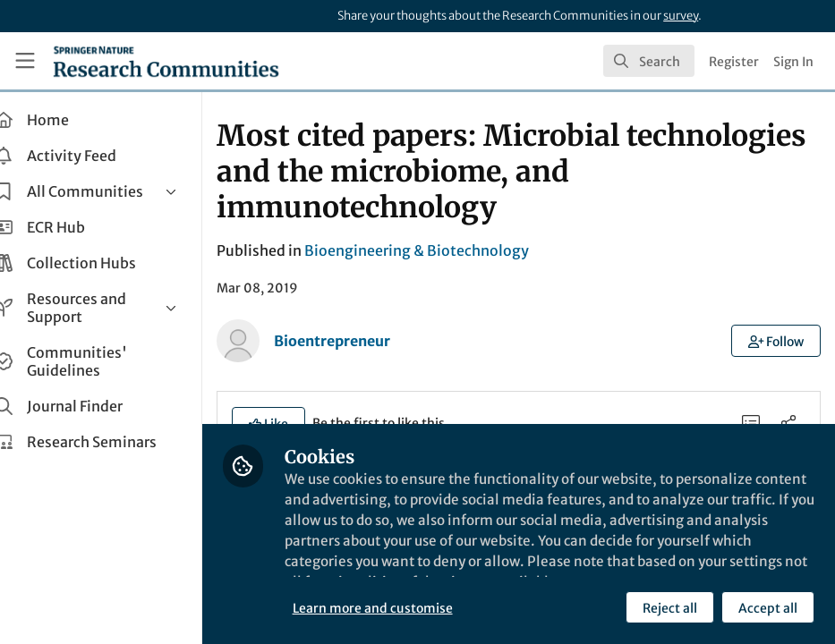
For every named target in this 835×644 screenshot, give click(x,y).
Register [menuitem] (734, 62)
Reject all (669, 607)
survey (681, 16)
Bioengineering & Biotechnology (443, 250)
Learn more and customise (400, 607)
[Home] (166, 61)
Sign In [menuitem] (793, 62)
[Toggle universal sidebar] (25, 61)
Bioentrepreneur (359, 341)
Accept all (767, 607)
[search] (649, 61)
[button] (776, 341)
